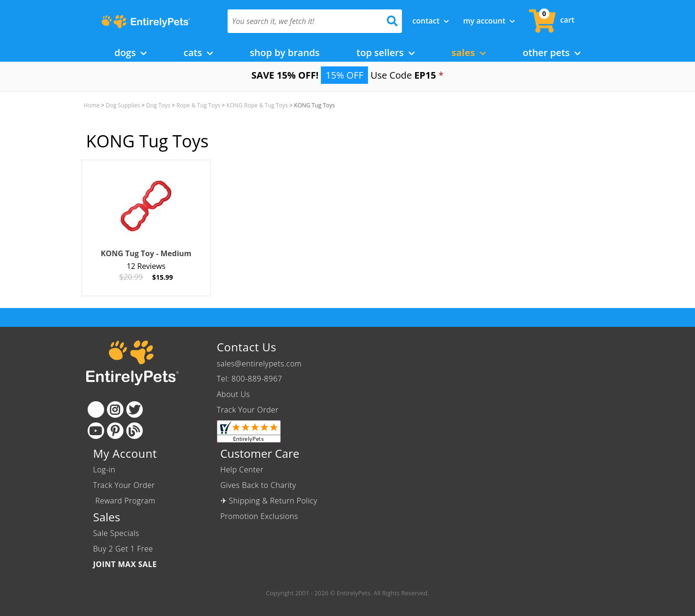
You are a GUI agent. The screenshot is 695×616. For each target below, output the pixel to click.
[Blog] (135, 431)
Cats (198, 53)
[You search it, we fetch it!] (302, 21)
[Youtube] (96, 431)
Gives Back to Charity (258, 485)
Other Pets (552, 53)
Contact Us (246, 347)
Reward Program (126, 501)
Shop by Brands (285, 53)
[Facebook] (96, 409)
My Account (489, 21)
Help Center (242, 470)
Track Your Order (248, 410)
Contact (431, 21)
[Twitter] (135, 409)
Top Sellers (386, 53)
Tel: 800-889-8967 (249, 379)
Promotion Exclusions (259, 516)
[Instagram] (115, 409)
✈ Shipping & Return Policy (269, 501)
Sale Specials (116, 533)
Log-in (104, 470)
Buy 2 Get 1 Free (123, 549)
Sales (469, 53)
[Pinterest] (115, 431)
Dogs (131, 53)
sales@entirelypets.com (259, 364)
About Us (233, 394)
